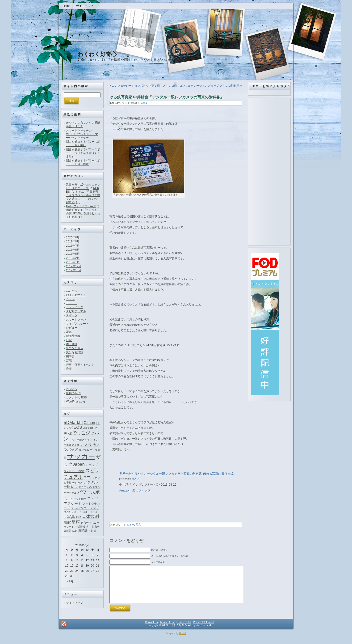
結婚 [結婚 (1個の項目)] (75, 531)
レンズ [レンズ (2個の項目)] (94, 508)
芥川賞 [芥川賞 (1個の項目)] (92, 531)
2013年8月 (73, 241)
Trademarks (184, 629)
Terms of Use (168, 629)
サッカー (72, 303)
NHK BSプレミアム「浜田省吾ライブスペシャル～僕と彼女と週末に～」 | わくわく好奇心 (83, 195)
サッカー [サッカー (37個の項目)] (81, 456)
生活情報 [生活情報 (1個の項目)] (80, 527)
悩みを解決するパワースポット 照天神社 (83, 143)
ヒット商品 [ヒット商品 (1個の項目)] (80, 499)
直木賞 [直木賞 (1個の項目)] (90, 527)
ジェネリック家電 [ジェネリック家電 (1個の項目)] (74, 471)
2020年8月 (73, 237)
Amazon (125, 490)
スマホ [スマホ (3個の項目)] (89, 477)
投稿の (74, 393)
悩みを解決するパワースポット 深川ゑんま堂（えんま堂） (83, 153)
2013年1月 (73, 262)
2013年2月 (73, 258)
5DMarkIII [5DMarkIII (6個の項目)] (73, 422)
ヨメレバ (137, 479)
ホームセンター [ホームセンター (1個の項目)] (80, 508)
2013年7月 (73, 246)
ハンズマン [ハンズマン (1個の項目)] (94, 487)
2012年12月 (74, 266)
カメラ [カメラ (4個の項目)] (86, 445)
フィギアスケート (77, 324)
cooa (144, 103)
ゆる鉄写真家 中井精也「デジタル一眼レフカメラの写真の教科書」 (167, 97)
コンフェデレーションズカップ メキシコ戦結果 (209, 86)
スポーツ (72, 315)
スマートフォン (76, 320)
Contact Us (151, 629)
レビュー (72, 328)
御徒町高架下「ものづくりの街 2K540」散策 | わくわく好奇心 (83, 213)
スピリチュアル (76, 311)
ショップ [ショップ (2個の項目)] (92, 465)
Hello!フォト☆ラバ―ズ (81, 206)
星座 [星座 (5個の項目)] (76, 522)
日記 (69, 340)
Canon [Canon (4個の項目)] (89, 423)
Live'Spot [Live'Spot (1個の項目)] (88, 428)
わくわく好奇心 (97, 54)
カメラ (70, 299)
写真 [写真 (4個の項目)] (71, 517)
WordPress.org (75, 402)
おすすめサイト (76, 295)
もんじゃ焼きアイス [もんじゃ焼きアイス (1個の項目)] (81, 440)
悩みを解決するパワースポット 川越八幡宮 (83, 162)
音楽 (69, 369)
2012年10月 (74, 270)
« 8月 (70, 581)
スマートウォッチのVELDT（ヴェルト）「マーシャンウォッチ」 (82, 134)
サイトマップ (75, 603)
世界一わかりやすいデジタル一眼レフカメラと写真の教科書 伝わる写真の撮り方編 (176, 474)
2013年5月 (73, 254)
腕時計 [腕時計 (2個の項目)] (83, 531)
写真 (69, 332)
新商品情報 (73, 336)
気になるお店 (75, 348)
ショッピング (75, 307)
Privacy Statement (203, 629)
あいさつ (72, 291)
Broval (183, 640)
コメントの (76, 398)
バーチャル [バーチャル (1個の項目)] (70, 493)
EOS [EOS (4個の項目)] (78, 427)
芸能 (69, 360)
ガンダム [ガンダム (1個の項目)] (84, 450)
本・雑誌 (72, 344)
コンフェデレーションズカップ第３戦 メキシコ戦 (144, 86)
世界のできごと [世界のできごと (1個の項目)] (73, 512)
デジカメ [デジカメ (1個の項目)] (77, 483)
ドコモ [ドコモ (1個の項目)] (82, 487)
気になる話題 (75, 352)
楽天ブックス (142, 490)
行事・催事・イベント (80, 365)
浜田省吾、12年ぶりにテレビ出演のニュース (83, 186)
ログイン (72, 389)
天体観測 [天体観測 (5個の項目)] (90, 517)
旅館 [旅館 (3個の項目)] (67, 522)
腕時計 (70, 356)
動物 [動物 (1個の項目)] (79, 517)
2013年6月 (73, 250)
